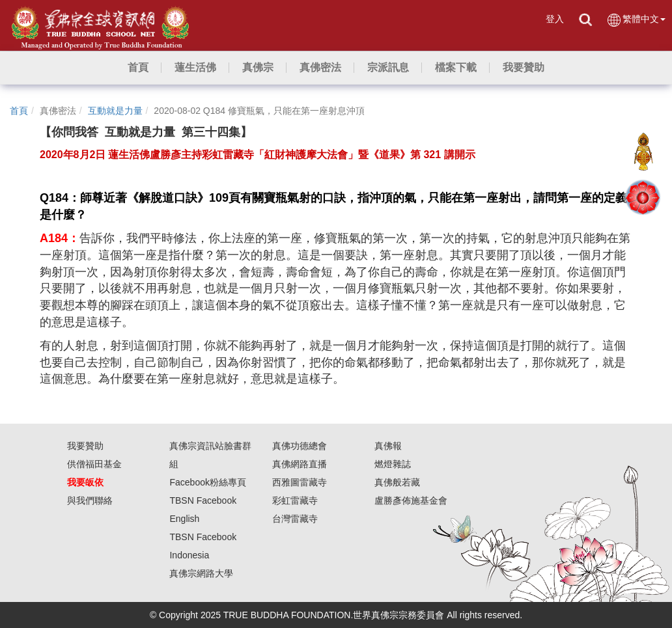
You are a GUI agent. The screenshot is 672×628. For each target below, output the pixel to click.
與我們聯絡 (90, 500)
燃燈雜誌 (393, 464)
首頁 (19, 111)
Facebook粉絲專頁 (207, 482)
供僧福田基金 (94, 464)
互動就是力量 (115, 111)
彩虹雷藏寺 (295, 500)
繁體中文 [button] (636, 20)
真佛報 (388, 446)
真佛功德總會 (300, 446)
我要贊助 (85, 446)
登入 (555, 19)
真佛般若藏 (397, 482)
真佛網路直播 (300, 464)
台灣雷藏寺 (295, 519)
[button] (195, 68)
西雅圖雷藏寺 (300, 482)
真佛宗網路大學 (201, 573)
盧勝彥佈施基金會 (411, 500)
